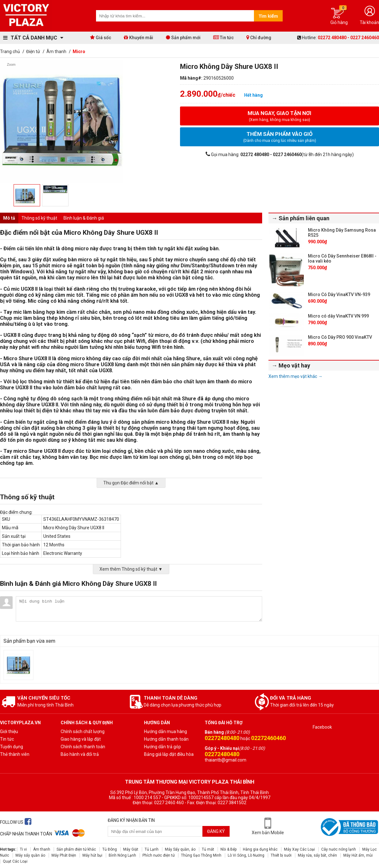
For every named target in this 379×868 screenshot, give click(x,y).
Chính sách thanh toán (83, 747)
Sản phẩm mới (183, 37)
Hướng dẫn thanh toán (166, 739)
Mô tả (9, 218)
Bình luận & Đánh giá (84, 218)
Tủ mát (208, 849)
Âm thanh (42, 849)
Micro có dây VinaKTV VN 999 (338, 316)
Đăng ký (216, 831)
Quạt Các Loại (15, 861)
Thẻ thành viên (15, 754)
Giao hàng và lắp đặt (81, 739)
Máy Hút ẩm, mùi (358, 855)
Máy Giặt (131, 849)
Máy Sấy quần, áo (180, 849)
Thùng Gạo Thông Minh (201, 855)
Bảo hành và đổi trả (80, 754)
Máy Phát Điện (64, 855)
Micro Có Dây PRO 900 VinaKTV (340, 337)
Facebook (322, 727)
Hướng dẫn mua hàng (165, 731)
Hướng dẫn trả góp (162, 747)
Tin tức (223, 37)
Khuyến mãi (138, 37)
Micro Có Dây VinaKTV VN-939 (339, 294)
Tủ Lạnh (152, 849)
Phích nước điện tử (159, 855)
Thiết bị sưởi (281, 855)
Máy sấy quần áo (30, 855)
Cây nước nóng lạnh (339, 849)
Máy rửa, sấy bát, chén (317, 855)
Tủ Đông (110, 849)
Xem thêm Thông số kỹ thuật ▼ (131, 569)
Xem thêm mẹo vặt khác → (295, 376)
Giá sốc (101, 37)
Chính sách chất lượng (83, 731)
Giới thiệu (9, 731)
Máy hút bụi (92, 855)
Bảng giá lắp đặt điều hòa (169, 754)
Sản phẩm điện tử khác (76, 849)
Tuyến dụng (12, 747)
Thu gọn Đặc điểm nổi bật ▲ (131, 483)
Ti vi (23, 849)
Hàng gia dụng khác (260, 849)
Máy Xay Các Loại (299, 849)
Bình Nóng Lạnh (122, 855)
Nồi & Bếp (229, 849)
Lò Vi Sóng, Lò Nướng (246, 855)
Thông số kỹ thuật (39, 218)
